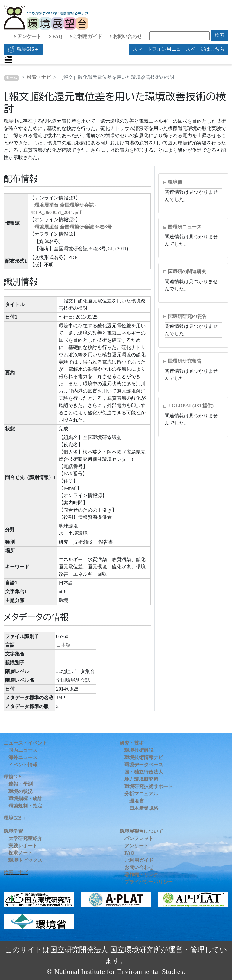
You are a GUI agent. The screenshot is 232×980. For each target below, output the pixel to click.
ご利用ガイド (86, 36)
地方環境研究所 (141, 779)
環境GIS (13, 777)
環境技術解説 (139, 750)
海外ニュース (23, 757)
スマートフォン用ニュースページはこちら (179, 49)
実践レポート (23, 846)
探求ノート (21, 853)
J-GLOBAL (191, 406)
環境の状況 (21, 791)
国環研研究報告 (185, 361)
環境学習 (13, 831)
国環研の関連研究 (187, 272)
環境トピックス (25, 860)
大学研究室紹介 (25, 838)
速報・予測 (21, 784)
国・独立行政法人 (144, 772)
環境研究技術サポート (149, 786)
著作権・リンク (141, 875)
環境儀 (175, 182)
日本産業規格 (144, 808)
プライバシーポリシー (149, 882)
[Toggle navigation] (8, 60)
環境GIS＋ (23, 49)
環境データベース (144, 765)
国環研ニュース (185, 227)
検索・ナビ (39, 77)
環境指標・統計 (25, 799)
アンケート (27, 36)
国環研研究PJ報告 (187, 316)
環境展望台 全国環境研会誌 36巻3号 (73, 227)
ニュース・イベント (25, 743)
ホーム (11, 78)
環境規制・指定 (25, 806)
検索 (220, 35)
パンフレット (139, 838)
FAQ (55, 36)
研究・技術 (132, 743)
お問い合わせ (126, 36)
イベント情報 (23, 765)
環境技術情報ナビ (144, 757)
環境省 (137, 801)
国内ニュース (23, 750)
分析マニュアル (141, 794)
